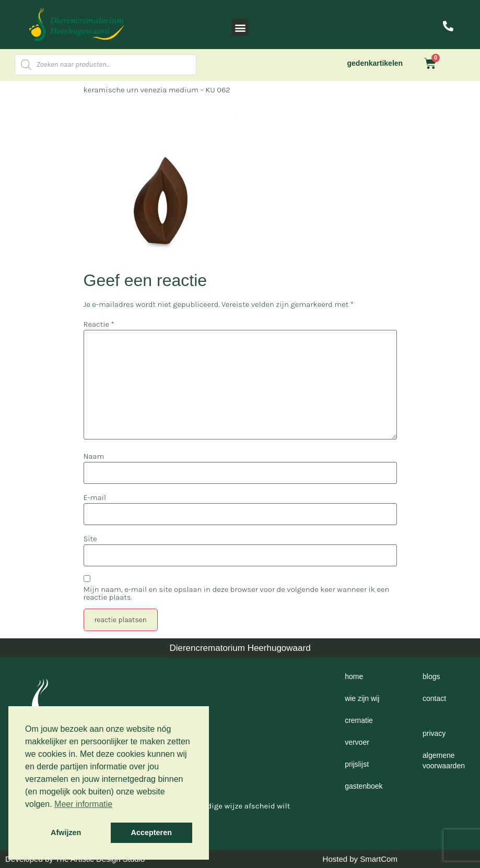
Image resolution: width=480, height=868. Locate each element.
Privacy (434, 733)
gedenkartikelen (375, 63)
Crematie (359, 720)
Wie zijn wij (362, 698)
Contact (434, 698)
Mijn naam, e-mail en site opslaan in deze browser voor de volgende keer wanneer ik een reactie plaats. (237, 593)
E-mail (95, 498)
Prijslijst (357, 764)
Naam (94, 456)
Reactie (99, 324)
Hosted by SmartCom (360, 859)
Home (354, 676)
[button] (240, 27)
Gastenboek (364, 786)
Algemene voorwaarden (444, 760)
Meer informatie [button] (83, 804)
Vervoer (357, 742)
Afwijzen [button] (66, 833)
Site (90, 539)
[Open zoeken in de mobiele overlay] (106, 65)
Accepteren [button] (151, 833)
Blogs (431, 676)
